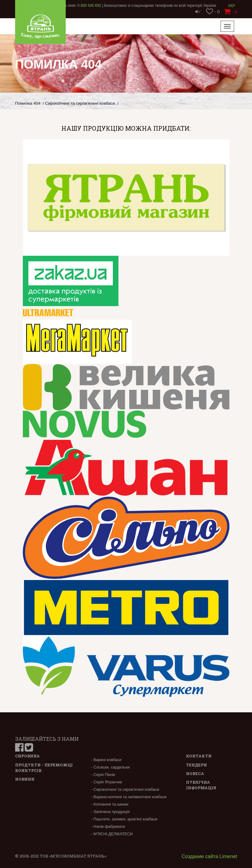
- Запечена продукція (110, 812)
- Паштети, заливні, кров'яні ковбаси (124, 819)
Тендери (196, 765)
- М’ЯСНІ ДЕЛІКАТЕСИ (112, 834)
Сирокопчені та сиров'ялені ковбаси (80, 103)
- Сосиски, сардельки (110, 767)
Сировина (27, 756)
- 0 (213, 12)
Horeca (195, 773)
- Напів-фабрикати (108, 826)
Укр (231, 6)
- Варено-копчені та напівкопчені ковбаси (129, 797)
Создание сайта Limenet (209, 856)
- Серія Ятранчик (106, 782)
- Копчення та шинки (110, 804)
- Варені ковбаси (106, 760)
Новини (25, 779)
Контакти (199, 756)
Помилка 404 (28, 103)
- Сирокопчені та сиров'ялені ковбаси (125, 789)
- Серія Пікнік (103, 775)
